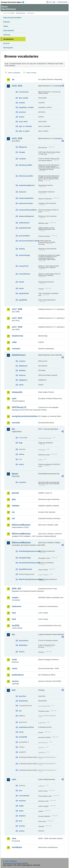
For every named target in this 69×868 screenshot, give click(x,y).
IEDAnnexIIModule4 (21, 543)
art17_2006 (17, 309)
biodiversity (18, 336)
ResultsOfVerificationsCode (28, 563)
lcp (13, 634)
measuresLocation (26, 203)
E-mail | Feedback (10, 861)
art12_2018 (17, 138)
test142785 (23, 737)
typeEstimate (24, 293)
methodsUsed (24, 223)
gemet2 (15, 493)
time (20, 821)
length (21, 806)
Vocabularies (8, 39)
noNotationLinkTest (26, 727)
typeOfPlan (23, 300)
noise (15, 668)
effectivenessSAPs (26, 176)
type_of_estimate (25, 126)
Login (50, 2)
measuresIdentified (26, 198)
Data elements (9, 30)
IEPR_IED (16, 589)
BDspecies (23, 147)
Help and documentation (12, 18)
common (16, 349)
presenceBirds (24, 236)
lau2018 (16, 626)
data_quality (23, 98)
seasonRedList (24, 274)
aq (13, 79)
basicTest (22, 696)
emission (22, 801)
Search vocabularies (14, 73)
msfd (14, 660)
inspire (15, 597)
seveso (15, 681)
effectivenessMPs (25, 165)
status (21, 385)
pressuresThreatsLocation (28, 241)
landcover (17, 606)
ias (13, 512)
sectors (22, 652)
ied (13, 518)
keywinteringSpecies (27, 185)
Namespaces (8, 48)
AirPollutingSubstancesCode (28, 551)
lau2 (14, 619)
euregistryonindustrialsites (25, 416)
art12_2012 (17, 86)
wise (14, 838)
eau (20, 711)
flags (21, 443)
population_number (26, 107)
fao (13, 429)
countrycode (24, 92)
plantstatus (23, 645)
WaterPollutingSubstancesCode (28, 579)
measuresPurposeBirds (28, 210)
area (20, 791)
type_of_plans (24, 131)
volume (22, 831)
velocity (22, 826)
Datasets (7, 22)
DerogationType (25, 558)
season (22, 117)
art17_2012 (17, 318)
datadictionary (19, 355)
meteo (21, 811)
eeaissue (22, 375)
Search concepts (31, 73)
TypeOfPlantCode (25, 569)
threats (21, 282)
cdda (14, 342)
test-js (21, 732)
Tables (6, 26)
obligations (23, 380)
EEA (13, 2)
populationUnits (25, 228)
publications (18, 675)
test (14, 690)
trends (21, 288)
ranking (22, 249)
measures (23, 192)
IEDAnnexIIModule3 (21, 534)
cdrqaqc (22, 152)
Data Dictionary (21, 13)
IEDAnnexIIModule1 (21, 525)
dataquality (17, 392)
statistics (22, 816)
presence (22, 112)
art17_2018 (17, 327)
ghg (14, 499)
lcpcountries (24, 641)
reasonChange (24, 255)
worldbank (17, 847)
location (22, 103)
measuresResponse (26, 216)
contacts (22, 361)
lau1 (14, 613)
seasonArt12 (24, 266)
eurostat (16, 423)
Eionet (12, 13)
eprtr (14, 398)
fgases (15, 474)
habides (16, 506)
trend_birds (23, 122)
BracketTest (23, 701)
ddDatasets (23, 366)
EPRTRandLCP (19, 407)
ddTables (22, 370)
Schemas (7, 35)
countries (22, 159)
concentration (24, 796)
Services (6, 43)
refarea (21, 454)
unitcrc (21, 464)
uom (14, 779)
